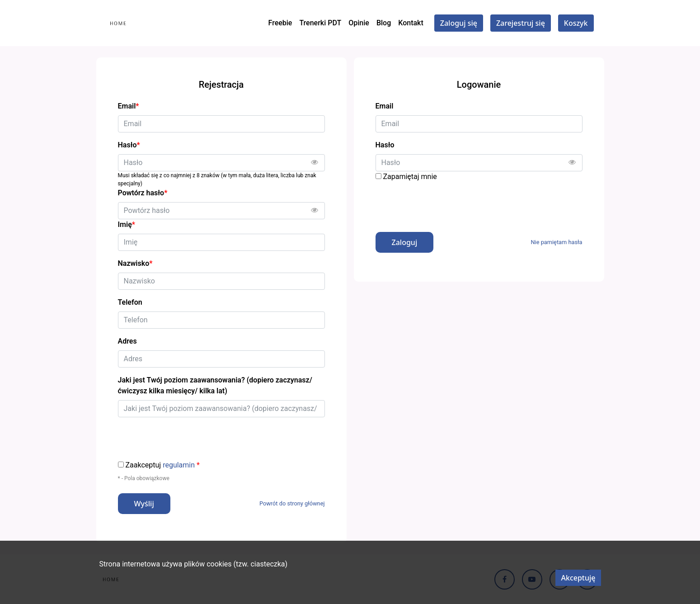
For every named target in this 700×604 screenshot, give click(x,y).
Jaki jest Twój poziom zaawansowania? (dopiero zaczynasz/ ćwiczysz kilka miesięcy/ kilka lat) (215, 385)
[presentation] (444, 203)
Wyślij (144, 504)
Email (385, 106)
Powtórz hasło (143, 193)
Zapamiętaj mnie (410, 177)
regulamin (179, 465)
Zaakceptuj (163, 465)
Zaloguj (405, 242)
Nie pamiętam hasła (556, 242)
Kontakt (411, 23)
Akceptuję (578, 578)
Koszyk (576, 23)
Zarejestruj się (521, 23)
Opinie (359, 23)
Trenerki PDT (320, 23)
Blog (384, 23)
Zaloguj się (459, 23)
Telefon (130, 302)
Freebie (280, 23)
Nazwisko (135, 263)
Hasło (385, 145)
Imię (127, 224)
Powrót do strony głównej (292, 503)
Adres (127, 341)
